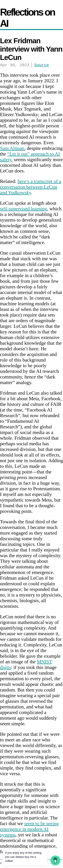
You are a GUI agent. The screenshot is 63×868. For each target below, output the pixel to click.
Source (42, 66)
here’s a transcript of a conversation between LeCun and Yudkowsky (31, 188)
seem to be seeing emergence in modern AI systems (29, 830)
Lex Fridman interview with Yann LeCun (31, 49)
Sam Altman (12, 149)
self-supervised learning (24, 210)
